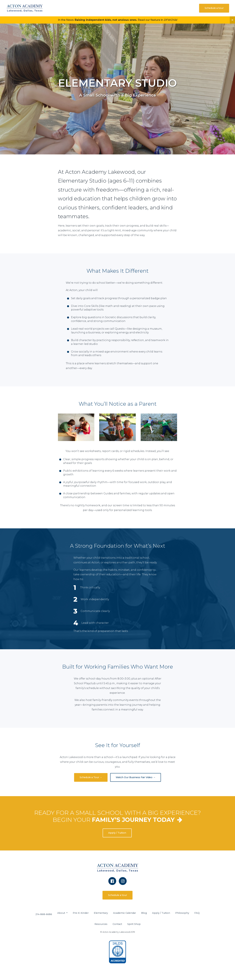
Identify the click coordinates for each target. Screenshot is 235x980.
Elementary (101, 913)
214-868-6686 (44, 914)
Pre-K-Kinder (81, 913)
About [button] (62, 913)
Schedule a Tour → (91, 777)
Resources (101, 924)
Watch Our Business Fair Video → (136, 777)
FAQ (197, 913)
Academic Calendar (125, 913)
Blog (144, 913)
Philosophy (182, 913)
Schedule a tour (214, 8)
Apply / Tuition (117, 833)
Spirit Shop (134, 924)
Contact (117, 924)
